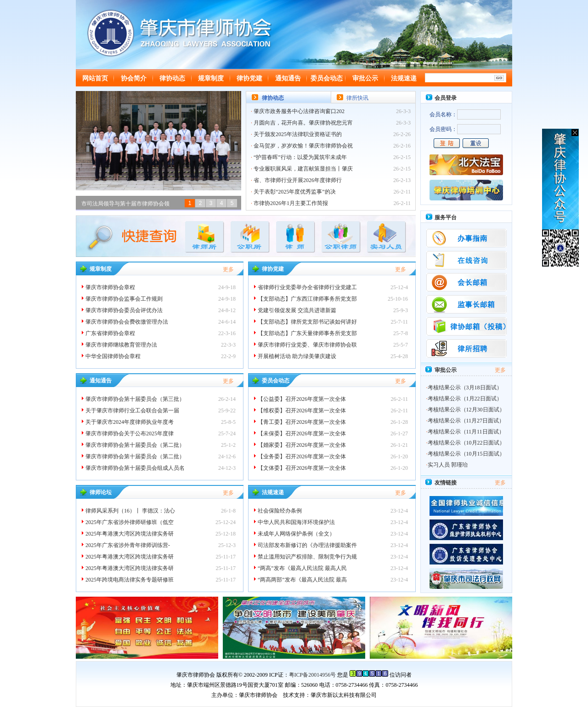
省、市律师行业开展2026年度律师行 (298, 180)
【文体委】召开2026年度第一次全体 (302, 468)
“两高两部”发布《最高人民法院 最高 (302, 580)
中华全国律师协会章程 (113, 356)
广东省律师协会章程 (110, 333)
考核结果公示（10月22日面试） (466, 443)
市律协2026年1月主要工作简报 (291, 203)
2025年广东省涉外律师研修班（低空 (130, 522)
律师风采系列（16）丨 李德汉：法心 (130, 511)
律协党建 (249, 78)
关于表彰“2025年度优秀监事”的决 (295, 192)
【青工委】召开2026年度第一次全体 (302, 422)
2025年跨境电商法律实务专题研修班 (130, 580)
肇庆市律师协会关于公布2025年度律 (130, 433)
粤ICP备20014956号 (313, 675)
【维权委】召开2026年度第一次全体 (302, 411)
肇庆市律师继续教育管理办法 (121, 345)
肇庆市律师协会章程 (110, 287)
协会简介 (134, 78)
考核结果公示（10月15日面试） (466, 454)
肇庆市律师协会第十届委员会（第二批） (135, 445)
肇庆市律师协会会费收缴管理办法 (127, 322)
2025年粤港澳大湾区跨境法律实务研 (130, 534)
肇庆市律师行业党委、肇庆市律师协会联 (307, 345)
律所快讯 (357, 98)
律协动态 (172, 78)
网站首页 (95, 78)
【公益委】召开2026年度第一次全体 (302, 399)
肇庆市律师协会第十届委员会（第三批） (135, 399)
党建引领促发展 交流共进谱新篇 (297, 310)
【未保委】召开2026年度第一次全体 (302, 433)
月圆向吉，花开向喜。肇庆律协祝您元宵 (303, 123)
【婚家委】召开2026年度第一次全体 (302, 445)
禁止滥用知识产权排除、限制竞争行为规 (307, 557)
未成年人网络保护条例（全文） (296, 534)
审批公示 (365, 78)
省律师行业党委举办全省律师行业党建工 (307, 287)
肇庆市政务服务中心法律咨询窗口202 (299, 111)
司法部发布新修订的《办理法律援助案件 (307, 545)
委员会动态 (327, 78)
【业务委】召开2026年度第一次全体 (302, 456)
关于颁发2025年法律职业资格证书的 (298, 134)
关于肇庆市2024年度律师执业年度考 (130, 422)
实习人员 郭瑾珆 (448, 465)
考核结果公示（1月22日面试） (465, 399)
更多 (228, 269)
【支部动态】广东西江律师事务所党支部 (307, 299)
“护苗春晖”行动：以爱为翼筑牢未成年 (300, 157)
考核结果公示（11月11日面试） (466, 432)
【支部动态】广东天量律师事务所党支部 (307, 333)
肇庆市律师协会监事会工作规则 (124, 299)
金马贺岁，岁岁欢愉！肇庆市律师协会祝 (303, 146)
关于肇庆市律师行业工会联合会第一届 (133, 411)
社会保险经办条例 (280, 511)
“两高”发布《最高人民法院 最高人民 (302, 568)
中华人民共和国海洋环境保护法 (296, 522)
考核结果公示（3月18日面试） (465, 388)
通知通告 (288, 78)
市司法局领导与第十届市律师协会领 (125, 204)
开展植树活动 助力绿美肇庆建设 (297, 356)
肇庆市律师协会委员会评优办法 (124, 310)
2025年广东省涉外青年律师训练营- (128, 545)
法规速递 (404, 78)
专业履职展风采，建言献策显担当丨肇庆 (303, 169)
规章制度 (211, 78)
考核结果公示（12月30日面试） (466, 410)
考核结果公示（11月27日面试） (466, 421)
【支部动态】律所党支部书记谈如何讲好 (307, 322)
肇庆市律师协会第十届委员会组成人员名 (135, 468)
